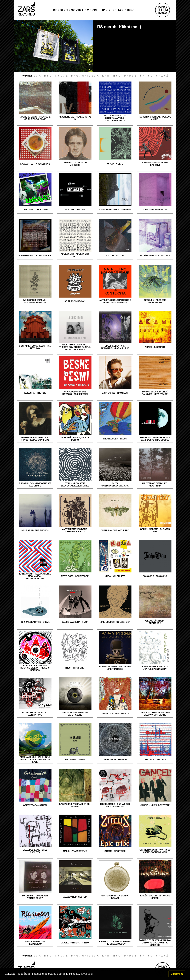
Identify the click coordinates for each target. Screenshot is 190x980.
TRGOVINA (75, 10)
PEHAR (118, 10)
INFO (131, 10)
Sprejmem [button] (177, 974)
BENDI (58, 10)
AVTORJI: (27, 76)
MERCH (93, 10)
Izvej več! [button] (87, 974)
